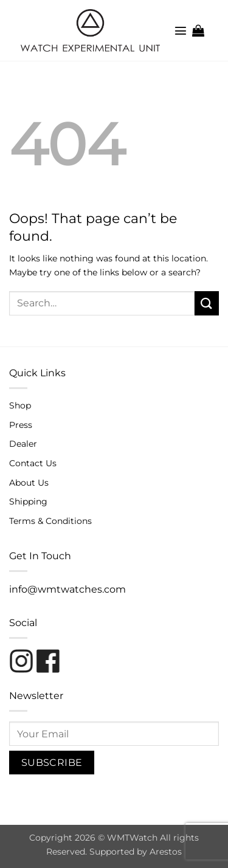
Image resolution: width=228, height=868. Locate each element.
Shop (20, 405)
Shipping (28, 501)
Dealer (23, 444)
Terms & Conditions (50, 521)
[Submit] (207, 303)
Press (21, 425)
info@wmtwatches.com (67, 589)
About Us (29, 483)
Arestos (166, 852)
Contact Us (33, 463)
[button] (181, 30)
